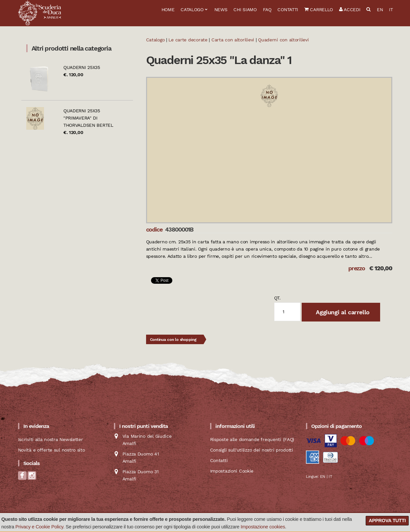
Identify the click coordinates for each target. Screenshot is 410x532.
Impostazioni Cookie (232, 471)
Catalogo (192, 10)
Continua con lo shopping (173, 340)
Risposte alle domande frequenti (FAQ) (252, 439)
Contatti (288, 10)
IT (391, 10)
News (221, 10)
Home (168, 10)
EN (380, 10)
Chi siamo (245, 10)
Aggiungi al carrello (342, 312)
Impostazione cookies (263, 527)
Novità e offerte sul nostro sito (52, 450)
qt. (277, 298)
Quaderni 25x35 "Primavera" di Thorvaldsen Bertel (88, 118)
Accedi (350, 10)
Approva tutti (387, 521)
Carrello (319, 10)
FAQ (267, 10)
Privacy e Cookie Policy (39, 527)
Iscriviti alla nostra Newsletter (51, 439)
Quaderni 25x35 (82, 67)
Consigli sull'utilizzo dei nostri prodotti (252, 450)
